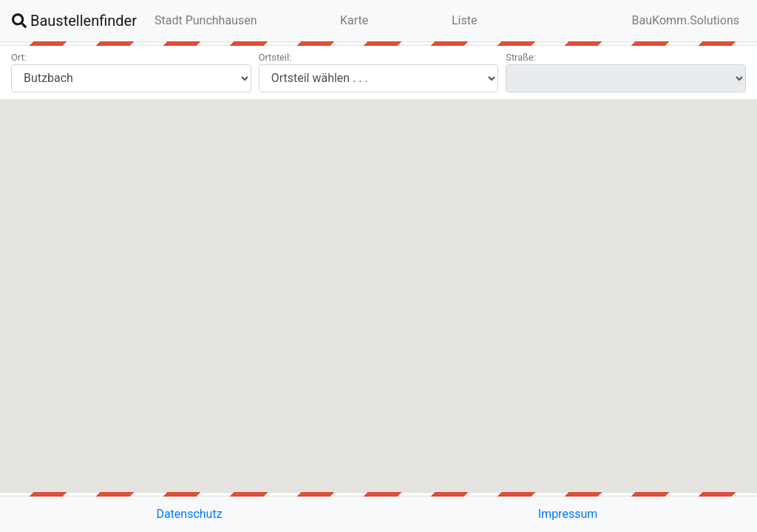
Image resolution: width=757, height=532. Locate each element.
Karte (354, 20)
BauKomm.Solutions (686, 20)
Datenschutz (189, 514)
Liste (464, 20)
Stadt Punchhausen (206, 20)
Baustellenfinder (74, 21)
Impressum (568, 514)
